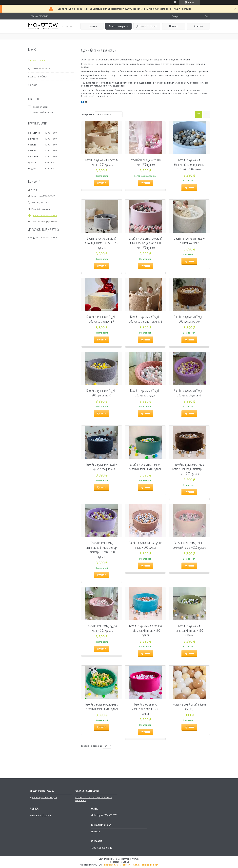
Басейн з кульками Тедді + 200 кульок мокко (189, 319)
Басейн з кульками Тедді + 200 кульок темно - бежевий (145, 319)
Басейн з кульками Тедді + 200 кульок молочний (102, 319)
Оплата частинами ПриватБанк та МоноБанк (94, 799)
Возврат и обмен (38, 77)
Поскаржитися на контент (117, 865)
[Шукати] (207, 16)
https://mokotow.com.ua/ (45, 215)
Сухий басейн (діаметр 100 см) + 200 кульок (145, 162)
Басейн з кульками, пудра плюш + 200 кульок (102, 628)
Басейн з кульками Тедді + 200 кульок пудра (145, 393)
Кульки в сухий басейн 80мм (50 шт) (189, 707)
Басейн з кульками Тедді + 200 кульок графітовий (102, 467)
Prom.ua (136, 859)
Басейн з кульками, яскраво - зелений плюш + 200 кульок (102, 707)
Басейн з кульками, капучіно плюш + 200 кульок (145, 545)
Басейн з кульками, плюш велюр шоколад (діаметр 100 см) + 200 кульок (189, 469)
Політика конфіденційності (145, 865)
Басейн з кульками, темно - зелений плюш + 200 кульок (145, 467)
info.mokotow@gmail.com (45, 222)
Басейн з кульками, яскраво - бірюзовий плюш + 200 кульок (145, 630)
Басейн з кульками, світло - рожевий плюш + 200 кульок (189, 545)
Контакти (198, 26)
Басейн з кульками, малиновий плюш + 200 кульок (145, 709)
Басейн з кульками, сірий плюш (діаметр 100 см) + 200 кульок (102, 243)
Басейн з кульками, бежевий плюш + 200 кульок (102, 162)
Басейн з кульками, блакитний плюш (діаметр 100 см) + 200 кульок (189, 164)
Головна (92, 26)
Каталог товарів (117, 26)
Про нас (174, 26)
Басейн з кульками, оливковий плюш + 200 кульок (189, 630)
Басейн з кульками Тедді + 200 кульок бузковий (189, 393)
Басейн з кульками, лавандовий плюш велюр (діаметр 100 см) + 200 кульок (102, 550)
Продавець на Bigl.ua (119, 862)
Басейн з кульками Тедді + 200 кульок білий (189, 241)
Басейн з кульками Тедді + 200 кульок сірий (102, 393)
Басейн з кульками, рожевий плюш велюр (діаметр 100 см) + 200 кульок (145, 243)
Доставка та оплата (147, 26)
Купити (102, 183)
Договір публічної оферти (43, 797)
